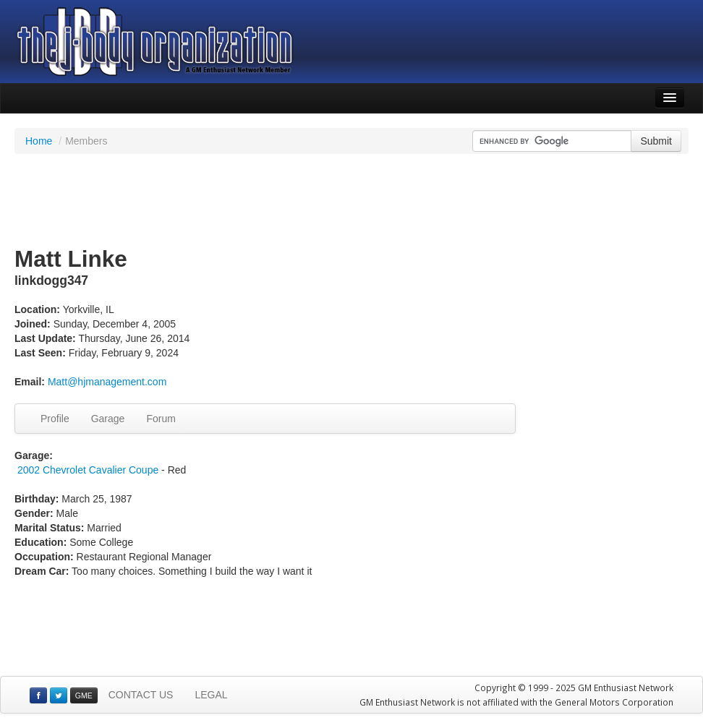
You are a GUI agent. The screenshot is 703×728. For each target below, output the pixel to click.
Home (39, 141)
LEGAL (211, 695)
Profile (55, 419)
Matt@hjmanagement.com (107, 382)
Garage (108, 419)
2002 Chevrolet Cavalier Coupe (88, 470)
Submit (656, 141)
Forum (161, 419)
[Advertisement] (351, 201)
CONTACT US (141, 695)
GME (84, 695)
